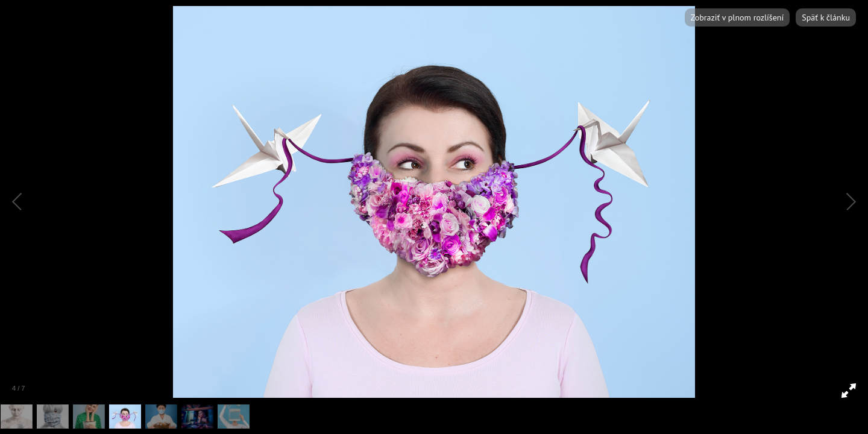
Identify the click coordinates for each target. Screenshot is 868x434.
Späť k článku (826, 17)
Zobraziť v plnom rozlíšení (737, 17)
